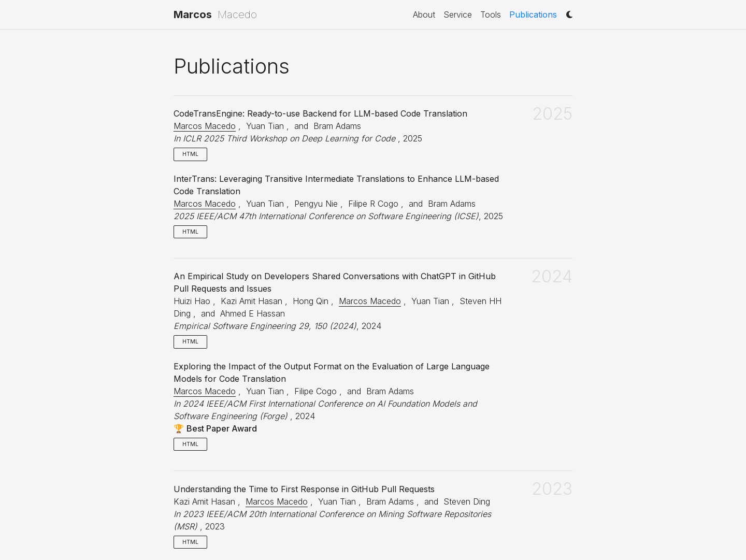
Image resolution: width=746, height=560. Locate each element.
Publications (535, 14)
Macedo (215, 15)
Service (458, 15)
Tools (491, 15)
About (424, 15)
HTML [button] (190, 154)
